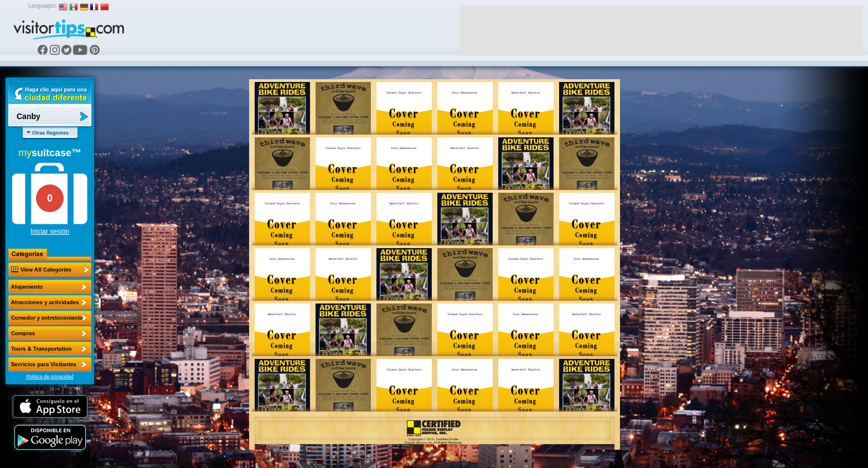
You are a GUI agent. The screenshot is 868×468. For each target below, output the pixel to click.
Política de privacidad (50, 377)
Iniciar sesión (50, 232)
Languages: (43, 6)
